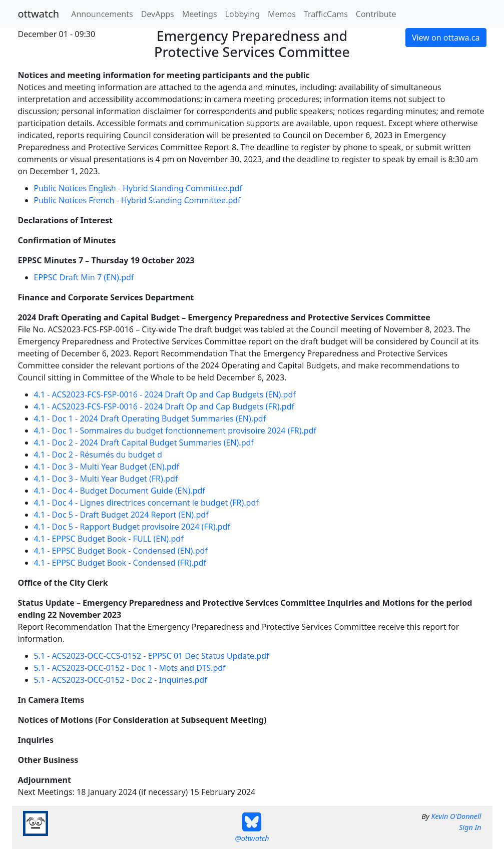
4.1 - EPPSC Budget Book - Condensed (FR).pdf (120, 563)
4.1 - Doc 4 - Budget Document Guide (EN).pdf (120, 491)
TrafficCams (326, 14)
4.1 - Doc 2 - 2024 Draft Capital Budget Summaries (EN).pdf (144, 443)
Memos (282, 14)
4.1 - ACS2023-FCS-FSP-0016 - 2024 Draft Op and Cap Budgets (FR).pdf (164, 406)
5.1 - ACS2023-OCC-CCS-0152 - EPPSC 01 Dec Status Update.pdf (152, 656)
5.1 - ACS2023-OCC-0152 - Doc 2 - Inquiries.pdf (121, 680)
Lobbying (242, 14)
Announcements (102, 14)
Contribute (376, 14)
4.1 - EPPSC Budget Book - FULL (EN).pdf (109, 539)
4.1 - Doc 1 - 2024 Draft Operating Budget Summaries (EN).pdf (150, 418)
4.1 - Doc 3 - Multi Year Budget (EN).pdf (107, 467)
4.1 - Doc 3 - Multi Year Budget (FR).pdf (106, 479)
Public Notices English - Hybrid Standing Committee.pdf (138, 188)
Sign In (470, 827)
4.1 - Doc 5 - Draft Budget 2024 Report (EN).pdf (121, 515)
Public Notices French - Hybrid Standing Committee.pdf (137, 200)
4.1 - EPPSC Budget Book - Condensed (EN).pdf (121, 551)
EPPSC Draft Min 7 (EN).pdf (84, 277)
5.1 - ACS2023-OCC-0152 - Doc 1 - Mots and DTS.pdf (130, 668)
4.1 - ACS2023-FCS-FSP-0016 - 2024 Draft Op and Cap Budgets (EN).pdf (165, 394)
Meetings (200, 14)
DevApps (158, 14)
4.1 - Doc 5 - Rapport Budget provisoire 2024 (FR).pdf (132, 527)
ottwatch (39, 14)
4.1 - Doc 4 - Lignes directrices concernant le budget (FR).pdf (146, 503)
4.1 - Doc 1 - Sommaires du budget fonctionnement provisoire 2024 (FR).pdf (175, 431)
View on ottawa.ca (446, 38)
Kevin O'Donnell (456, 816)
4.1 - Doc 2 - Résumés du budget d (98, 455)
